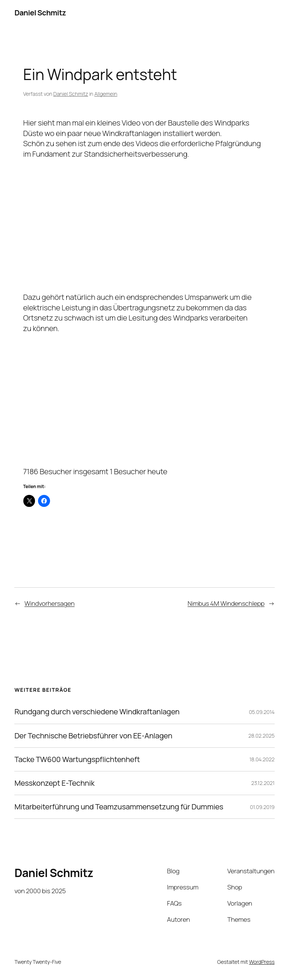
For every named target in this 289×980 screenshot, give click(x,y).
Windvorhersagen (49, 603)
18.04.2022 (262, 759)
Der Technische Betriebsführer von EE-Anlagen (93, 736)
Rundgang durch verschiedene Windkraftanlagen (97, 712)
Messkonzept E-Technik (54, 783)
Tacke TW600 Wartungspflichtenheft (77, 759)
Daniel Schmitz (40, 13)
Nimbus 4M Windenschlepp (226, 603)
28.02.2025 (262, 736)
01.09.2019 (262, 807)
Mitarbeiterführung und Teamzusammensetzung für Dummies (119, 807)
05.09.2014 (262, 712)
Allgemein (106, 94)
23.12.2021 (263, 783)
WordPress (262, 962)
